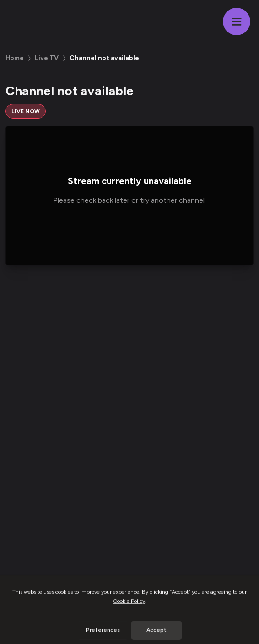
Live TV (47, 58)
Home (15, 58)
